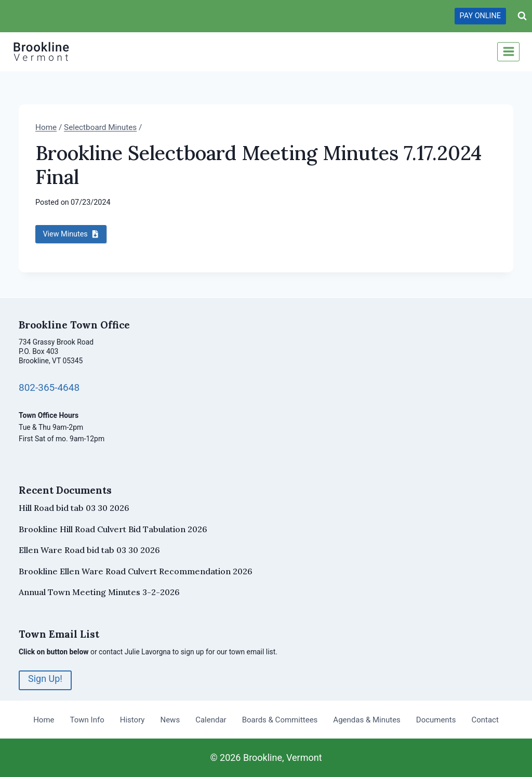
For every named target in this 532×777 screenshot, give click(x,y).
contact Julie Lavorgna (135, 652)
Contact (485, 719)
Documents (436, 719)
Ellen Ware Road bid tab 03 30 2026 (89, 550)
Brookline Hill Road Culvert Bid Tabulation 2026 (113, 529)
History (132, 719)
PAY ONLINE (480, 16)
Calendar (211, 719)
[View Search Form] (522, 16)
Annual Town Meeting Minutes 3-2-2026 (99, 592)
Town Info (87, 719)
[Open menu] (508, 52)
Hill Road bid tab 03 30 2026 (74, 508)
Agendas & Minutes (367, 719)
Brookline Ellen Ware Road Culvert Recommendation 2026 (136, 571)
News (170, 719)
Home (44, 719)
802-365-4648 (50, 387)
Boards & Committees (280, 719)
